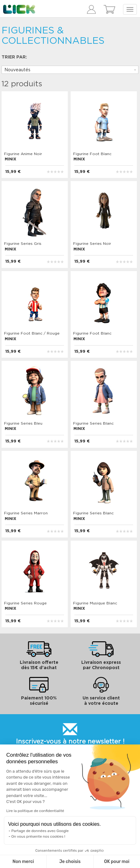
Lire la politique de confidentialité (35, 811)
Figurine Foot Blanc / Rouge (32, 333)
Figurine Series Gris (23, 244)
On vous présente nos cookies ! (38, 836)
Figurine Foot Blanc (92, 154)
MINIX (11, 159)
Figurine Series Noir (92, 244)
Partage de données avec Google (40, 831)
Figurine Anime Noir (23, 154)
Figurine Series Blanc (93, 423)
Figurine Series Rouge (25, 603)
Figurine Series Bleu (23, 423)
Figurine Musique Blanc (95, 603)
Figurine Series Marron (26, 513)
